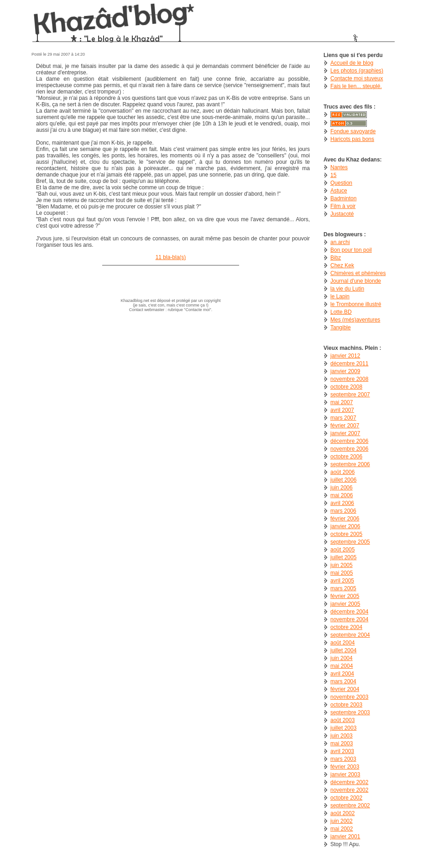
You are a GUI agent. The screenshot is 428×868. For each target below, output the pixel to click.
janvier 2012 (345, 356)
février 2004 (345, 689)
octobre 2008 (346, 387)
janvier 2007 (345, 433)
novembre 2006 (349, 449)
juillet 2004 (343, 650)
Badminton (343, 198)
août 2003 (342, 720)
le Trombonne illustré (356, 304)
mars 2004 (343, 681)
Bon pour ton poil (351, 250)
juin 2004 (342, 658)
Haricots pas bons (352, 139)
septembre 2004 (350, 635)
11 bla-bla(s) (171, 257)
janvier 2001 (345, 837)
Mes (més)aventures (355, 320)
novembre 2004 (349, 619)
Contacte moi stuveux (357, 78)
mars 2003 (343, 759)
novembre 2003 (349, 697)
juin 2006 (342, 488)
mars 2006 (343, 511)
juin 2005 (342, 565)
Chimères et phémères (358, 273)
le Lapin (340, 296)
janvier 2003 (345, 774)
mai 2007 (342, 402)
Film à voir (343, 206)
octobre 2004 (346, 627)
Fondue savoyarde (353, 131)
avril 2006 (342, 503)
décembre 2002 (349, 782)
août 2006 (342, 472)
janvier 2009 (345, 371)
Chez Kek (342, 265)
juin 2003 (342, 736)
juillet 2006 (343, 480)
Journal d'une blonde (356, 281)
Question (341, 183)
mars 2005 (343, 588)
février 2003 (345, 767)
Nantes (339, 167)
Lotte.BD (341, 312)
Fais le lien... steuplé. (356, 86)
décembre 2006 (349, 441)
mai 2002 (342, 829)
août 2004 (342, 643)
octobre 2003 (346, 705)
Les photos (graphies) (357, 71)
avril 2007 (342, 410)
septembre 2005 (350, 542)
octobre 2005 (346, 534)
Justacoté (342, 214)
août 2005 (342, 550)
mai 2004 (342, 666)
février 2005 (345, 596)
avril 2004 (342, 674)
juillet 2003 (343, 728)
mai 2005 (342, 573)
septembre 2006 (350, 464)
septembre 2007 (350, 395)
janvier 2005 (345, 604)
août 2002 (342, 813)
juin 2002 (342, 821)
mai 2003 (342, 743)
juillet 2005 (343, 557)
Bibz (336, 258)
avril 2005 (342, 581)
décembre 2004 (349, 612)
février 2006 (345, 519)
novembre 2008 (349, 379)
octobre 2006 (346, 457)
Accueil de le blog (352, 63)
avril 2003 (342, 751)
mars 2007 (343, 418)
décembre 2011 (349, 364)
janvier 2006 (345, 526)
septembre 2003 (350, 712)
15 (333, 175)
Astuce (339, 191)
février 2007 (345, 426)
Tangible (341, 327)
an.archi (340, 242)
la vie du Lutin (347, 289)
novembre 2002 (349, 790)
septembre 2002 (350, 806)
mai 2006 (342, 495)
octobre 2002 (346, 798)
